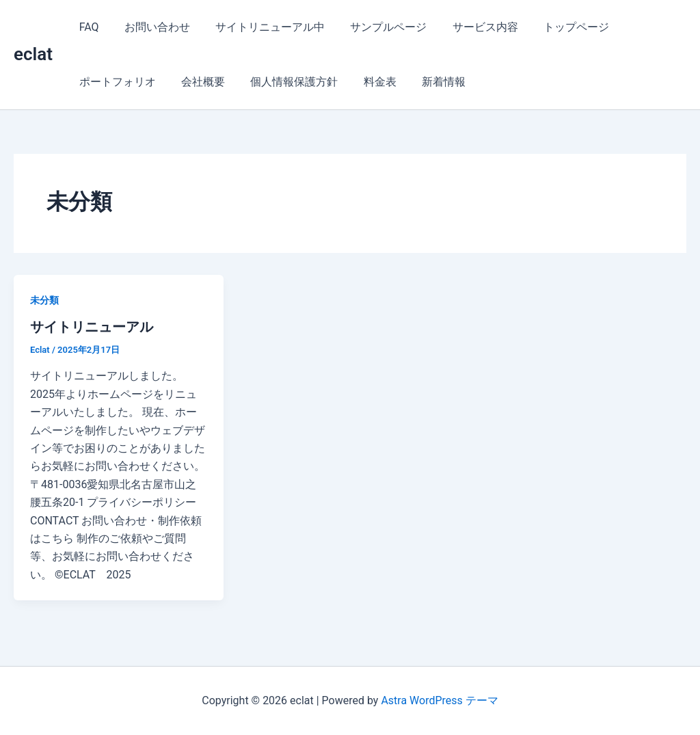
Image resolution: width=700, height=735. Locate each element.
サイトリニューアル (92, 327)
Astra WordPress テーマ (439, 700)
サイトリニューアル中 (261, 27)
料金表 (367, 82)
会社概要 (198, 82)
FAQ (87, 27)
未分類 (44, 300)
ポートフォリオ (116, 82)
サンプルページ (376, 27)
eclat (33, 54)
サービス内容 (469, 27)
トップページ (556, 27)
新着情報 (427, 82)
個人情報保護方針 (285, 82)
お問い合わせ (152, 27)
